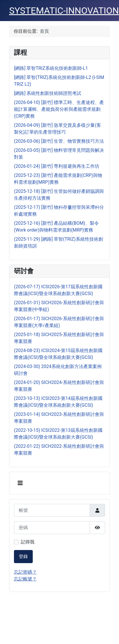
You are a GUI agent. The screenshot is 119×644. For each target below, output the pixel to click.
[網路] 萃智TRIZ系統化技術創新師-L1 (51, 68)
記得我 (28, 542)
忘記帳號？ (25, 579)
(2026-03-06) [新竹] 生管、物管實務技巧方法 (59, 141)
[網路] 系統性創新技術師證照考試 (48, 93)
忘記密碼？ (25, 572)
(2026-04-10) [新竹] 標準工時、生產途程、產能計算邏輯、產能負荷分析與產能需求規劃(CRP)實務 (59, 109)
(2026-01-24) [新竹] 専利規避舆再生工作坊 (57, 166)
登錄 (23, 556)
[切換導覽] (20, 483)
